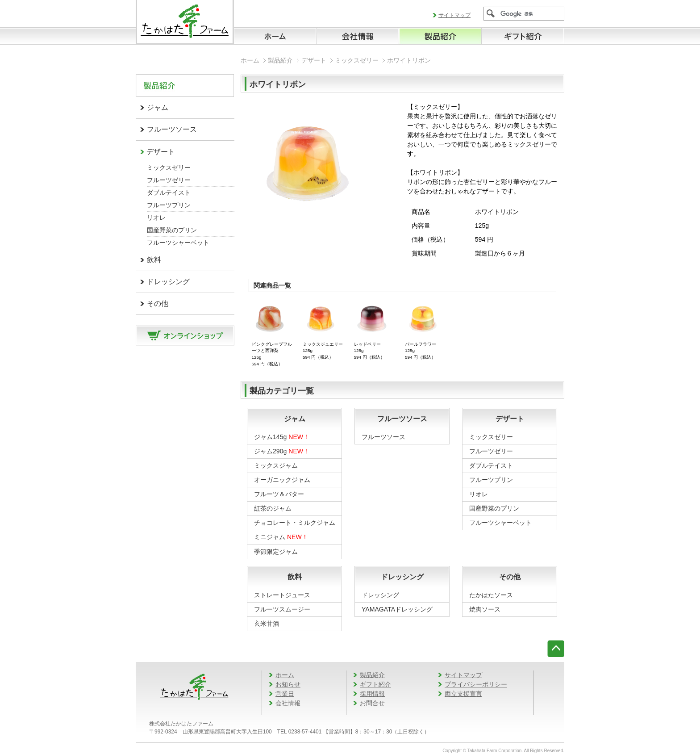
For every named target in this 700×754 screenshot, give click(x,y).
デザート (161, 152)
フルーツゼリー (169, 180)
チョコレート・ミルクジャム (295, 523)
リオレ (156, 218)
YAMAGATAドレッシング (397, 609)
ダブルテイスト (169, 193)
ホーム (250, 60)
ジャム (158, 107)
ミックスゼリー (169, 168)
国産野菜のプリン (172, 230)
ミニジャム (281, 537)
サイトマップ (454, 15)
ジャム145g (282, 437)
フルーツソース (172, 129)
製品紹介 (280, 60)
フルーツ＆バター (279, 494)
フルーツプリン (169, 205)
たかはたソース (491, 595)
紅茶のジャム (273, 508)
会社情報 (288, 703)
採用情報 (372, 694)
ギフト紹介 (375, 684)
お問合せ (372, 703)
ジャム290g (282, 451)
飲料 (154, 260)
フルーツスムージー (282, 609)
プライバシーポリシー (476, 684)
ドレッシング (168, 282)
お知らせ (288, 684)
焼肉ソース (485, 609)
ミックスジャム (276, 465)
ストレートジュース (282, 595)
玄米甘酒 (267, 624)
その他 (158, 304)
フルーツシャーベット (178, 243)
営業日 (285, 694)
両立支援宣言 (463, 694)
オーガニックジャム (282, 480)
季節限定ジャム (276, 552)
